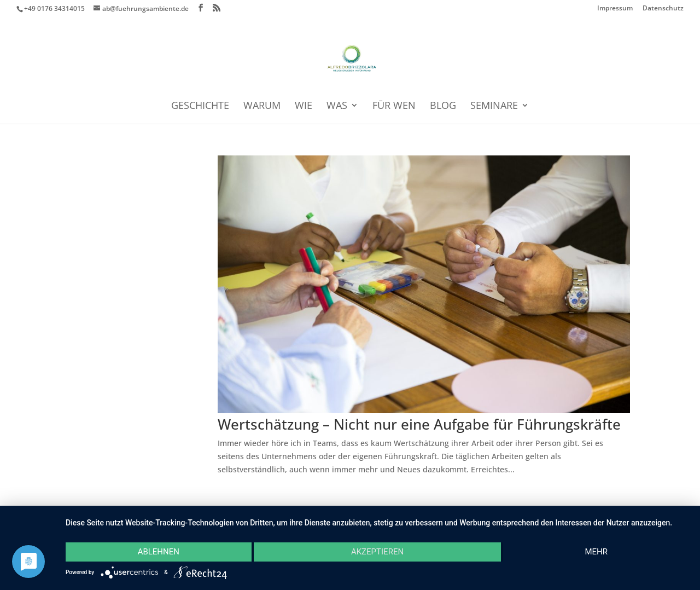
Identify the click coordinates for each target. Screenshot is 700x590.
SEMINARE (494, 106)
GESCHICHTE (200, 106)
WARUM (262, 106)
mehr (596, 552)
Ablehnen (159, 552)
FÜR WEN (394, 106)
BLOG (443, 106)
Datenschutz (663, 9)
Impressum (615, 9)
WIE (304, 106)
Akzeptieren (377, 552)
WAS (337, 106)
